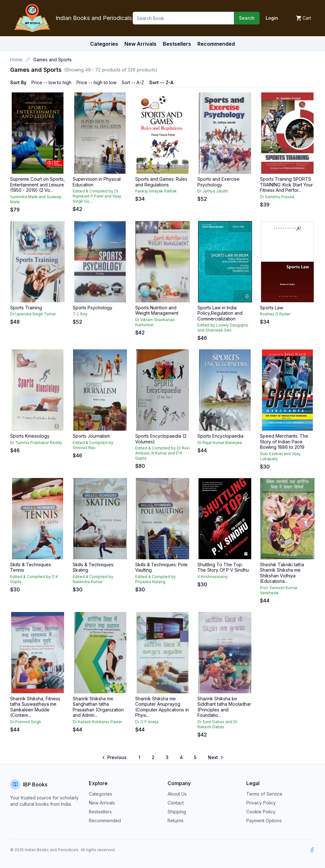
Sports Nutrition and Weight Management (157, 310)
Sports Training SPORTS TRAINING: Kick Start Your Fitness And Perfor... (286, 185)
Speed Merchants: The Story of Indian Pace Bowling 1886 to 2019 (284, 441)
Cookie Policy (261, 812)
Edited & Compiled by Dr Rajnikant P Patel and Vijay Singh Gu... (97, 196)
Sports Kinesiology (30, 436)
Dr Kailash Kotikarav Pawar (97, 722)
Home (16, 60)
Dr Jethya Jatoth (213, 191)
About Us (177, 794)
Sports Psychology (93, 308)
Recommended (105, 821)
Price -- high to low (96, 82)
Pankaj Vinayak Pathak (156, 191)
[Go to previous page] (115, 757)
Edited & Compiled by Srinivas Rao (93, 445)
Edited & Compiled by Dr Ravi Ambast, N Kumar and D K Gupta (162, 453)
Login (272, 18)
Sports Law (272, 308)
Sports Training (26, 308)
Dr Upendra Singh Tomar (33, 314)
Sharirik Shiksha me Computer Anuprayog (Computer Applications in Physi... (162, 707)
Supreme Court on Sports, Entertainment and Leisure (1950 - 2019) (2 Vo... (37, 185)
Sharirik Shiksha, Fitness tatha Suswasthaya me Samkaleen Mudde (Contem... (35, 707)
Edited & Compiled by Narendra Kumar (93, 579)
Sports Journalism (91, 436)
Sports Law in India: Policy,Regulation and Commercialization (220, 313)
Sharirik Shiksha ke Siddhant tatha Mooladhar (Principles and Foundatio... (224, 707)
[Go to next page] (215, 757)
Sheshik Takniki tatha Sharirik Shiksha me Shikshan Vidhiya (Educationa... (282, 573)
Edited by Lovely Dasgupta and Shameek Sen (223, 328)
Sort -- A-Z (133, 82)
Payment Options (264, 821)
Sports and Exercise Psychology (219, 182)
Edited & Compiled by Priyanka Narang (156, 579)
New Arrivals (102, 803)
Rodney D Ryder (275, 314)
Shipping (177, 812)
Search (247, 18)
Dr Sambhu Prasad (277, 197)
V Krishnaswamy (213, 577)
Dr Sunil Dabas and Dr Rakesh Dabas (217, 724)
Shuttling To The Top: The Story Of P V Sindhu (223, 567)
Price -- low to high (51, 82)
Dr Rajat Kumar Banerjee (220, 443)
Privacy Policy (261, 803)
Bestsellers (100, 812)
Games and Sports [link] (53, 60)
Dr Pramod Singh (26, 722)
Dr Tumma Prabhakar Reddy (36, 443)
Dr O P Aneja (147, 722)
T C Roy (80, 314)
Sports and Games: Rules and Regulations (161, 182)
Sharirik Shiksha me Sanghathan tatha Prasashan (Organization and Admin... (98, 707)
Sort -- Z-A (161, 82)
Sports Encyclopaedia (220, 436)
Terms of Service (264, 794)
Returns (176, 821)
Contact (176, 803)
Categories (104, 44)
